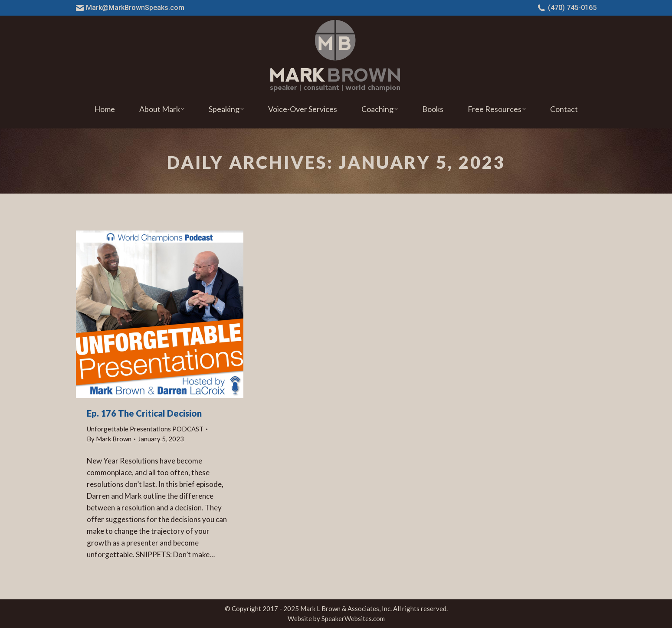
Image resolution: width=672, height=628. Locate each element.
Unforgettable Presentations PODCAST (145, 429)
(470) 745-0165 (567, 8)
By (109, 439)
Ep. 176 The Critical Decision (144, 413)
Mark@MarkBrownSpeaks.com (130, 8)
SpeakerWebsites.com (353, 618)
